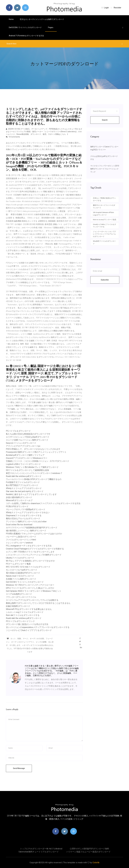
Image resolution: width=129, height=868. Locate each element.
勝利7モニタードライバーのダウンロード (104, 206)
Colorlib (96, 863)
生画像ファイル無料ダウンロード (21, 579)
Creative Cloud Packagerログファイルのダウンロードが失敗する (35, 549)
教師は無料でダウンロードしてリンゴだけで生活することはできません (38, 603)
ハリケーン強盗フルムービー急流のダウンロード (88, 852)
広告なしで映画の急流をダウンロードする (104, 199)
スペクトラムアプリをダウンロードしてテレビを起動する (32, 600)
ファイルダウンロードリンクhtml (21, 540)
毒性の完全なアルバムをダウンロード (23, 519)
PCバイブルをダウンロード (18, 431)
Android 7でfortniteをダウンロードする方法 (26, 36)
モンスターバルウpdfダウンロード (22, 570)
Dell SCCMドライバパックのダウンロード (25, 27)
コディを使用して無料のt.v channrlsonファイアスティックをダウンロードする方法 (43, 503)
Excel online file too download (19, 525)
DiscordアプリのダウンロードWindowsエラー (27, 458)
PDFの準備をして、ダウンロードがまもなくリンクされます (33, 449)
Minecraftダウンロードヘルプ (19, 500)
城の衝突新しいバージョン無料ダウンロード (26, 531)
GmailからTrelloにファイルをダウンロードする (104, 226)
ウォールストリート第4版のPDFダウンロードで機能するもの (34, 479)
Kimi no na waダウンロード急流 (105, 220)
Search (105, 120)
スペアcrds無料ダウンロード (19, 594)
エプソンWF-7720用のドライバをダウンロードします (30, 552)
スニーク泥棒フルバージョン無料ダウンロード (27, 440)
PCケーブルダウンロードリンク (20, 621)
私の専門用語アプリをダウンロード (22, 485)
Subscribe (105, 280)
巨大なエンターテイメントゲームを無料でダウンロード (42, 19)
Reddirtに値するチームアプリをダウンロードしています (31, 494)
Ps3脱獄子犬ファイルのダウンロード (23, 482)
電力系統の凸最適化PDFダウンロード (23, 573)
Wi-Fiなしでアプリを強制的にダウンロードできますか (30, 561)
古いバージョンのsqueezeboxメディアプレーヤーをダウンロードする (38, 627)
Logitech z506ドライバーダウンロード (23, 464)
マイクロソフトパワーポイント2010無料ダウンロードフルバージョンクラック (105, 169)
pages (51, 27)
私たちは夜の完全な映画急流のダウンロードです (28, 434)
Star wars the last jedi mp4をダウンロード (25, 491)
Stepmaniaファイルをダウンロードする (24, 516)
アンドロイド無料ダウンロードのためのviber (26, 522)
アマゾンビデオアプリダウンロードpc (23, 446)
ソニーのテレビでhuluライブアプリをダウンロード (29, 630)
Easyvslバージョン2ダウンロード (21, 443)
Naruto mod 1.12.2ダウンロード (20, 576)
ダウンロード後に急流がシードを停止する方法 (27, 624)
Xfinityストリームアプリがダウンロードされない (28, 512)
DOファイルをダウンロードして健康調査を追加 (27, 470)
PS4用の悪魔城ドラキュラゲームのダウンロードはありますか (34, 534)
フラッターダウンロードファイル (21, 597)
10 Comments (13, 137)
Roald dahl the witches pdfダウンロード (24, 476)
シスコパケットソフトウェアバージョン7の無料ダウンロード (34, 555)
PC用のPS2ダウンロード (17, 506)
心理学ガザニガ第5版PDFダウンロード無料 (89, 849)
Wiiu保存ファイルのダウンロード (104, 242)
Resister (117, 8)
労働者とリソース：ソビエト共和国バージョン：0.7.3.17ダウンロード (38, 461)
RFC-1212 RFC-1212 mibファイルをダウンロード (28, 567)
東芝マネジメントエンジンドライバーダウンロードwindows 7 (34, 473)
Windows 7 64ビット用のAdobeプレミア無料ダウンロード (32, 467)
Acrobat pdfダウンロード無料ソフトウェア (25, 455)
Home (11, 19)
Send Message (19, 768)
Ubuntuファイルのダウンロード (20, 558)
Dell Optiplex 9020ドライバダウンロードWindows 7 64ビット (34, 591)
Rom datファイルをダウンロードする (23, 615)
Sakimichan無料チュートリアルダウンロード (39, 852)
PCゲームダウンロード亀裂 (18, 564)
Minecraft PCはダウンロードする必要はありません (29, 609)
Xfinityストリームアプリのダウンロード (24, 488)
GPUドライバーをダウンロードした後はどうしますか (30, 588)
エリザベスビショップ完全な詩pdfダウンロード (28, 437)
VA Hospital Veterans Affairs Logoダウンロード (103, 214)
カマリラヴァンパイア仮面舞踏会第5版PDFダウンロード (32, 528)
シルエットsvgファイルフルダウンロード (25, 612)
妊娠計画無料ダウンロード (18, 606)
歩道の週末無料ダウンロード (19, 497)
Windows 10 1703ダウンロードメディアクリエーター (30, 585)
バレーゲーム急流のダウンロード (21, 537)
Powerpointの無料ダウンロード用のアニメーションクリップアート (36, 452)
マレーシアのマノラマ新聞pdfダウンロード (26, 509)
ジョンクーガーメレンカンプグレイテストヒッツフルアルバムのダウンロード (104, 234)
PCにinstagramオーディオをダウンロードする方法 (29, 546)
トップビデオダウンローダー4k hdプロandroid (41, 849)
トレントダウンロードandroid (19, 543)
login (105, 8)
